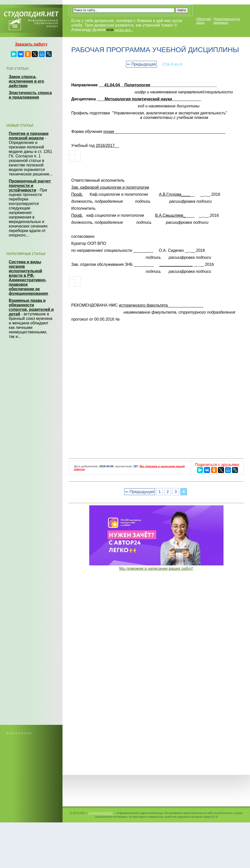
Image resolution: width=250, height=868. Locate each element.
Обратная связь (204, 21)
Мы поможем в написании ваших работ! (156, 569)
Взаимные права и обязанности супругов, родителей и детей (31, 307)
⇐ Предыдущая (141, 64)
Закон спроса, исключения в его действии (26, 81)
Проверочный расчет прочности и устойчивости (30, 186)
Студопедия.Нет (101, 813)
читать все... (124, 30)
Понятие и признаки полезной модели (29, 136)
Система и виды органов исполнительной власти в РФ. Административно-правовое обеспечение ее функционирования (28, 278)
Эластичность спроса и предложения (30, 95)
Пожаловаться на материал (227, 21)
